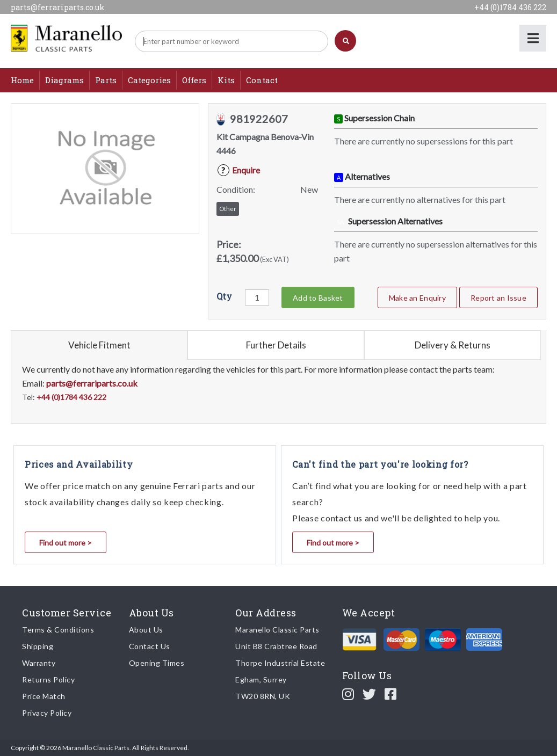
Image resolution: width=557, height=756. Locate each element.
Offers (194, 80)
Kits (226, 80)
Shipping (38, 646)
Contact (262, 80)
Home (22, 80)
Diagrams (64, 80)
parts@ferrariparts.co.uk (58, 7)
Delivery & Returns (453, 345)
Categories (149, 80)
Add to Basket (318, 298)
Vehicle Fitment (99, 345)
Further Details (276, 345)
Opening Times (157, 663)
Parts (106, 80)
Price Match (44, 696)
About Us (146, 630)
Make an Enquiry (417, 298)
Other (228, 209)
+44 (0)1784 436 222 (510, 7)
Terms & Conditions (58, 630)
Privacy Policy (47, 713)
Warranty (39, 663)
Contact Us (150, 646)
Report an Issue (498, 298)
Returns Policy (48, 679)
